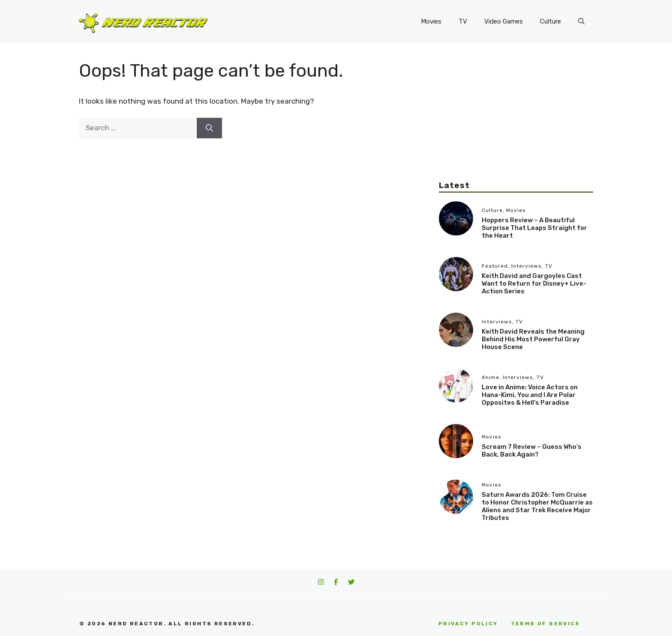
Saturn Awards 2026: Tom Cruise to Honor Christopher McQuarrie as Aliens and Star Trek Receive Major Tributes (537, 506)
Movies (431, 21)
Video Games (504, 21)
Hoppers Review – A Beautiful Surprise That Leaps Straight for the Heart (534, 228)
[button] (581, 21)
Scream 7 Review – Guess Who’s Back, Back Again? (532, 451)
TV (463, 21)
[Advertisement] (516, 120)
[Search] (209, 128)
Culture (550, 21)
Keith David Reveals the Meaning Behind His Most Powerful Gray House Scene (533, 339)
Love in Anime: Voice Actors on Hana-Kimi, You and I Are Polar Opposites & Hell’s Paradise (530, 395)
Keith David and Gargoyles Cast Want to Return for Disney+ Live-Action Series (534, 284)
